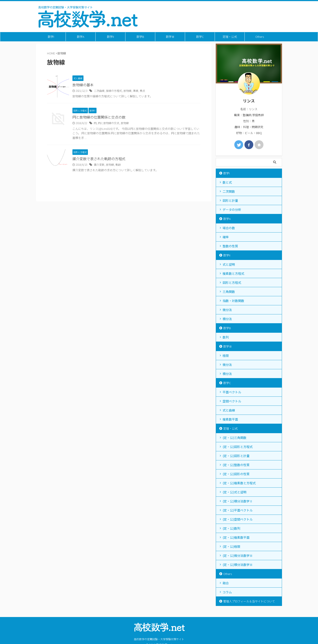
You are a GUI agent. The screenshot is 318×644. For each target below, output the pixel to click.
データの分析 (232, 210)
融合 (226, 583)
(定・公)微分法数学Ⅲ (238, 556)
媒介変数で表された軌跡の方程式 (99, 159)
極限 (226, 356)
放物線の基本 (83, 85)
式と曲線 (229, 410)
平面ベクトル (232, 392)
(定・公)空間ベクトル (238, 519)
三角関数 (229, 292)
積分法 (227, 319)
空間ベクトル (232, 401)
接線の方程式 (114, 91)
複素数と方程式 (233, 273)
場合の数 (229, 228)
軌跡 (118, 164)
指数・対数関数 (233, 301)
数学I (51, 37)
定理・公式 (230, 37)
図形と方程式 (232, 283)
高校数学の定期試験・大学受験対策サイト (159, 639)
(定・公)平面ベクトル (238, 510)
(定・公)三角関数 (235, 438)
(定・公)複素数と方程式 (239, 483)
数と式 (227, 182)
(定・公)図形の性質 (236, 474)
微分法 (227, 310)
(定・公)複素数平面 (236, 537)
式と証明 (229, 264)
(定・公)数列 (231, 528)
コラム (227, 592)
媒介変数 (99, 164)
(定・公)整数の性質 (236, 465)
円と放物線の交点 (109, 123)
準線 (136, 91)
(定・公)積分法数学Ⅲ (238, 565)
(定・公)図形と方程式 (238, 447)
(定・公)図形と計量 (236, 456)
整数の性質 (230, 246)
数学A (81, 37)
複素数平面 (230, 419)
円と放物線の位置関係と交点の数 (99, 117)
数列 (226, 337)
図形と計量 (230, 200)
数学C (200, 37)
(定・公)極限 (231, 546)
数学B (140, 37)
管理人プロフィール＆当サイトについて (249, 601)
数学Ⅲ (170, 37)
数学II (110, 37)
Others (260, 37)
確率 (226, 237)
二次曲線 (99, 91)
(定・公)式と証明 (235, 492)
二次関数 (229, 191)
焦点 (142, 91)
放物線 (127, 91)
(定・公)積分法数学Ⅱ (238, 501)
